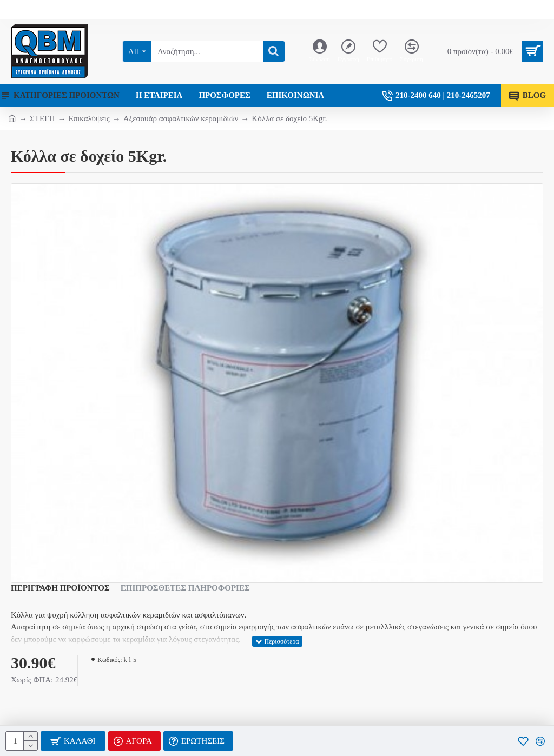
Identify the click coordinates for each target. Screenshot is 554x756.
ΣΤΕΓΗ (42, 118)
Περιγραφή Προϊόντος (60, 588)
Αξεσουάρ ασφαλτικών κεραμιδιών (181, 118)
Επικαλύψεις (89, 118)
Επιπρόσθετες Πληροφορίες (185, 588)
